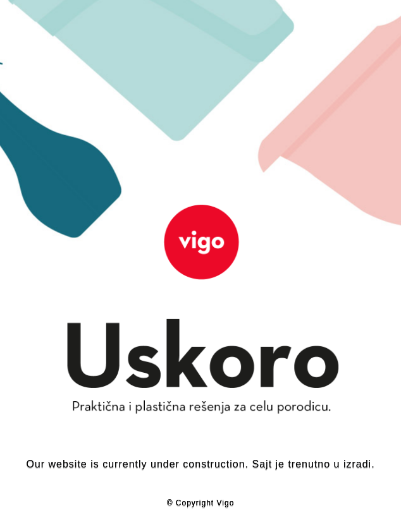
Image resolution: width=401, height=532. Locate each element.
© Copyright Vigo (201, 503)
